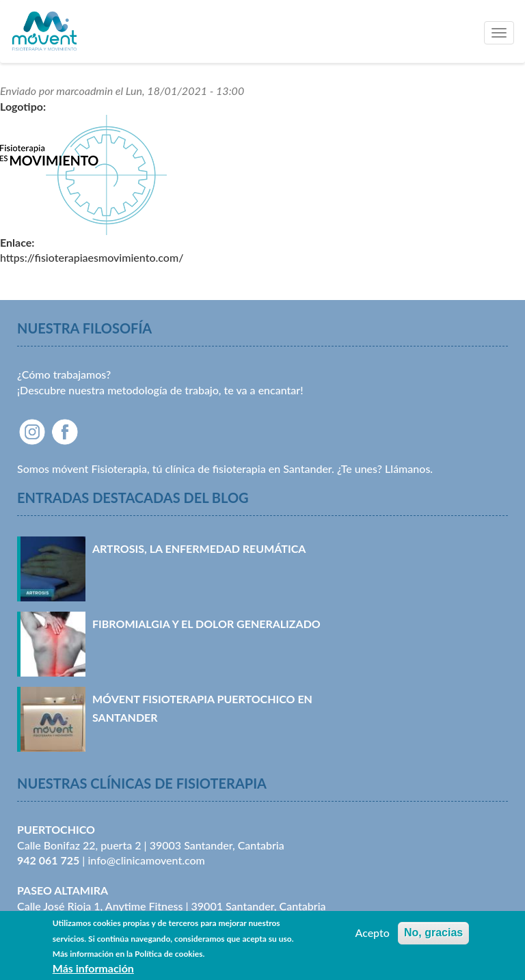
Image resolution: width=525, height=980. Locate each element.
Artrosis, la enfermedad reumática (199, 548)
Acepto (372, 937)
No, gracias (433, 937)
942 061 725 (48, 860)
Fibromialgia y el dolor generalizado (206, 624)
